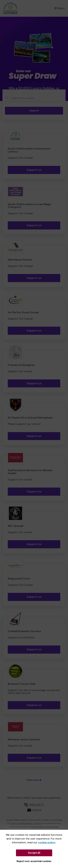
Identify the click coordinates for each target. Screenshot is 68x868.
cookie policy (47, 842)
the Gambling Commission (45, 827)
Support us (34, 170)
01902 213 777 (36, 805)
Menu (60, 8)
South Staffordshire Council (26, 823)
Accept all (34, 853)
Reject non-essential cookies (34, 861)
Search (34, 111)
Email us (37, 810)
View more (34, 780)
